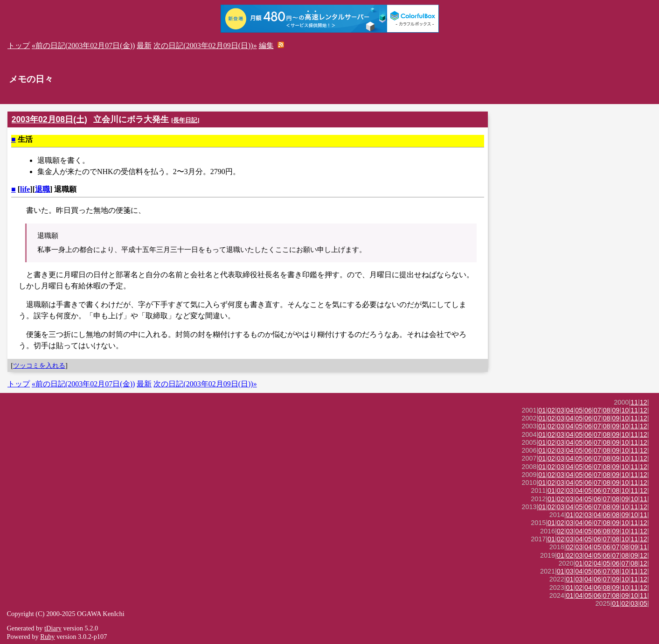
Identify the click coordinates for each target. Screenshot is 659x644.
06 (588, 410)
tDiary (53, 628)
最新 (144, 45)
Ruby (47, 637)
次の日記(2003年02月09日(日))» (205, 45)
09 (616, 410)
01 (542, 410)
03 (561, 410)
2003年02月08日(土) (49, 119)
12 (644, 402)
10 (625, 410)
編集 (266, 45)
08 (607, 410)
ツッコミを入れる (39, 365)
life (25, 189)
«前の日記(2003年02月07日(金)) (83, 45)
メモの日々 (31, 79)
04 (570, 410)
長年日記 (185, 120)
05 (579, 410)
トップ (19, 45)
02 (551, 410)
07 (597, 410)
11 (634, 402)
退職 (42, 189)
